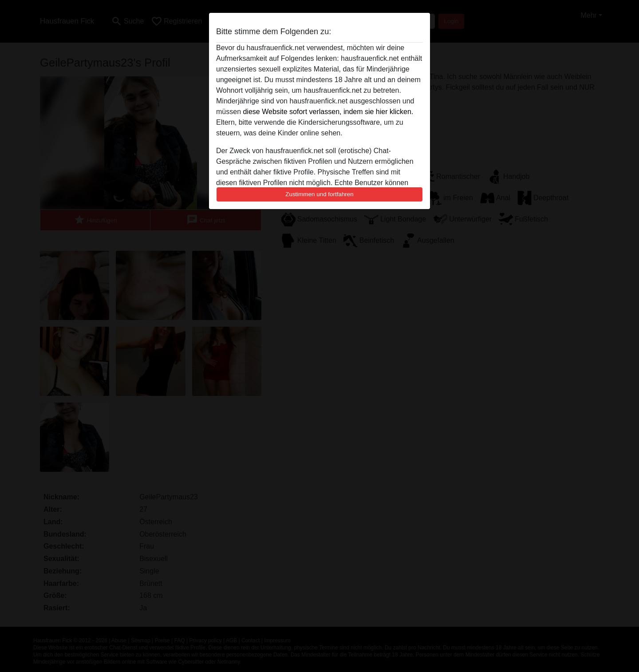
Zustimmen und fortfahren (319, 194)
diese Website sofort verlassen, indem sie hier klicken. (328, 112)
